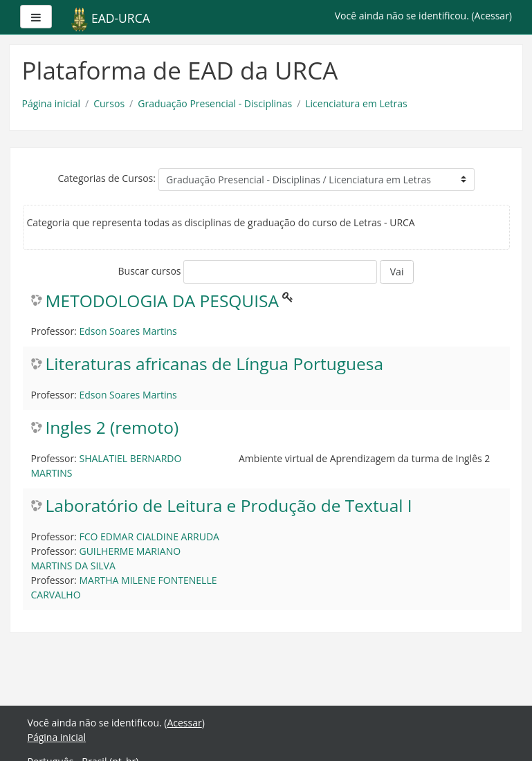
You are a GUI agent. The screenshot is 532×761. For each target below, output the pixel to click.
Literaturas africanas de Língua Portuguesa (215, 364)
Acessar (492, 16)
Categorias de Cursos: (106, 178)
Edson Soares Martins (128, 331)
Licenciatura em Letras (356, 103)
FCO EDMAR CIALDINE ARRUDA (149, 537)
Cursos (109, 103)
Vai (397, 272)
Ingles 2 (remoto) (112, 428)
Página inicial (52, 103)
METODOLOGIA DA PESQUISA (163, 301)
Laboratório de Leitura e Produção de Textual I (229, 506)
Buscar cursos (150, 271)
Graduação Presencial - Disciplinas (215, 103)
